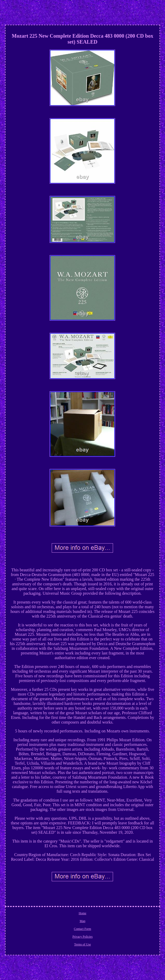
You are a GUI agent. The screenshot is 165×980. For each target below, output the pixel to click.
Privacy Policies (83, 937)
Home (82, 913)
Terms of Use (82, 944)
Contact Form (82, 929)
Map (82, 921)
